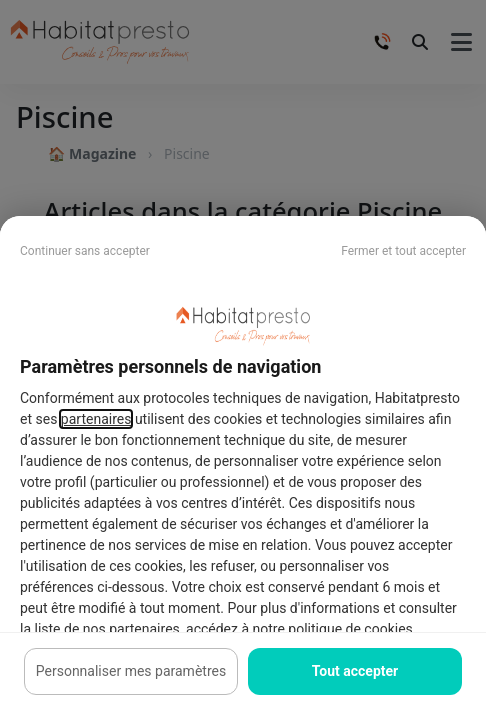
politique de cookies (350, 629)
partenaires (96, 419)
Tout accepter (355, 671)
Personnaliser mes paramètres (131, 671)
